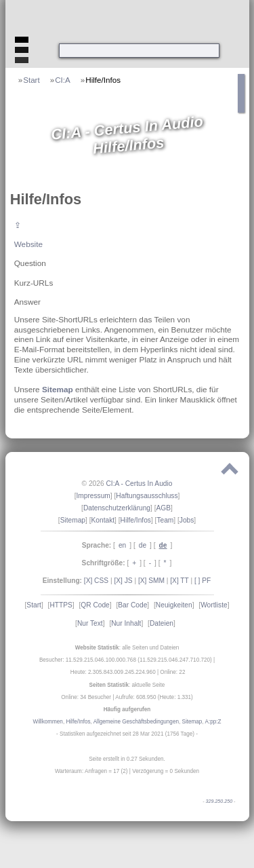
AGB (164, 508)
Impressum (93, 496)
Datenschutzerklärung (117, 508)
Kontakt (103, 520)
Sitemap (58, 389)
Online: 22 (172, 672)
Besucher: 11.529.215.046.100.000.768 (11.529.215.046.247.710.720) (126, 660)
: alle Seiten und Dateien (127, 648)
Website (28, 244)
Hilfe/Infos (103, 80)
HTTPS (61, 605)
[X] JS (123, 581)
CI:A (63, 80)
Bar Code (132, 605)
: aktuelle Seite (127, 685)
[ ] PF (203, 581)
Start (31, 80)
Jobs (187, 520)
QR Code (95, 605)
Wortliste (214, 605)
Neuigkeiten (174, 605)
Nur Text (90, 623)
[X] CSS (96, 581)
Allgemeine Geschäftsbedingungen (136, 722)
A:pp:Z (213, 722)
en (122, 545)
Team (165, 520)
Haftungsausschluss (147, 496)
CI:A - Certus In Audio (139, 484)
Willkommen (48, 722)
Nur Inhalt (126, 623)
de (143, 545)
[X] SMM (151, 581)
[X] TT (179, 581)
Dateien (162, 623)
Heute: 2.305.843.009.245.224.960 (113, 672)
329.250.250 (219, 801)
